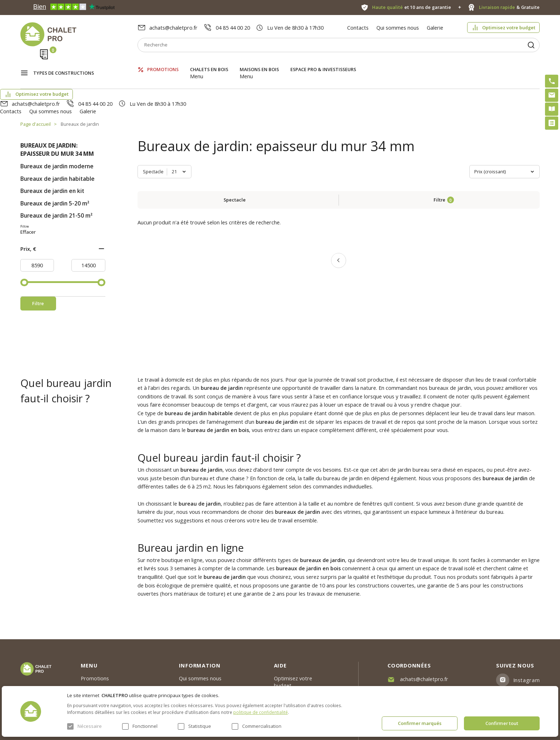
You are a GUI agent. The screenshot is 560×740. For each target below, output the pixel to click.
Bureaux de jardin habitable (57, 140)
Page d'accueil (36, 86)
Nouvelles (190, 643)
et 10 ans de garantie (412, 7)
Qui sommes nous (398, 28)
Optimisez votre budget (509, 28)
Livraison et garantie (203, 669)
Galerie (435, 28)
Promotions (163, 62)
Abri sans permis (294, 650)
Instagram (527, 632)
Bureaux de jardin (80, 86)
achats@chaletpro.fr (173, 28)
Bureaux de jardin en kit (52, 153)
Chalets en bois (209, 62)
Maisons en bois (259, 62)
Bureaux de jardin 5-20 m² (55, 165)
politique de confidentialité (261, 712)
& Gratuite (509, 7)
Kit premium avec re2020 (295, 667)
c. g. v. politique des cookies (212, 682)
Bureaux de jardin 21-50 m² (56, 177)
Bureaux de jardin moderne (57, 128)
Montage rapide (293, 684)
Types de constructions (64, 63)
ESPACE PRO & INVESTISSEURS (323, 62)
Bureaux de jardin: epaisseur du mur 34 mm (57, 111)
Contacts (358, 28)
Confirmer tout (502, 723)
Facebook (526, 650)
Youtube (524, 667)
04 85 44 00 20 (233, 28)
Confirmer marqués (420, 723)
